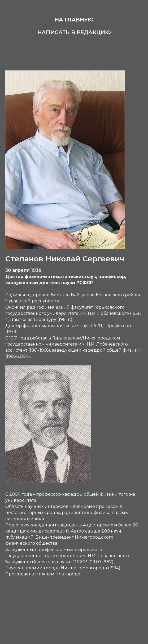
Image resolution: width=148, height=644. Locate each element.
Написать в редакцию (74, 32)
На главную (74, 20)
